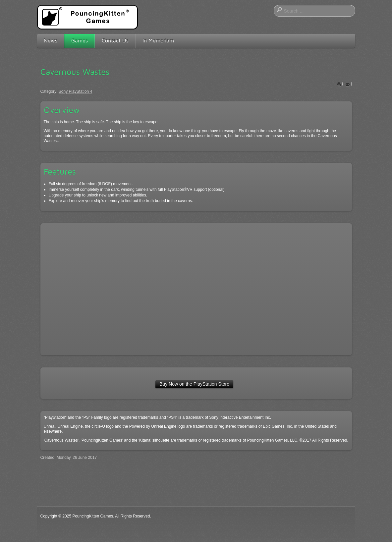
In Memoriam (158, 41)
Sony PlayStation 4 (75, 91)
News (51, 41)
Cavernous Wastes (75, 72)
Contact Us (115, 41)
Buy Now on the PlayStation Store (194, 384)
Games (80, 41)
